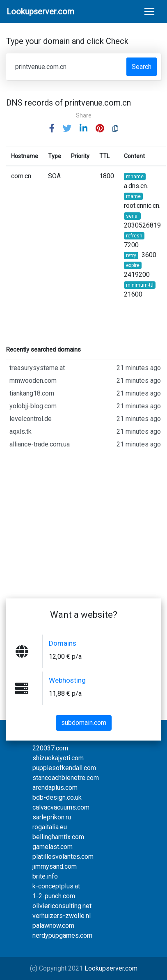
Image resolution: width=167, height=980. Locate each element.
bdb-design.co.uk (57, 797)
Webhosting (67, 680)
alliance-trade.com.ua (85, 444)
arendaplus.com (55, 788)
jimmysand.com (55, 866)
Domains (63, 643)
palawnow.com (53, 926)
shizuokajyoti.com (58, 758)
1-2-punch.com (54, 896)
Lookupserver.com (111, 968)
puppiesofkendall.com (64, 768)
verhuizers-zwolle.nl (62, 916)
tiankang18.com (85, 393)
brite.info (45, 876)
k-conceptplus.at (56, 886)
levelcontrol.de (85, 419)
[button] (52, 129)
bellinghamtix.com (58, 837)
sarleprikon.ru (52, 817)
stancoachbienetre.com (66, 778)
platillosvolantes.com (63, 857)
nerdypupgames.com (62, 935)
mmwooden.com (85, 381)
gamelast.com (53, 847)
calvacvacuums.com (61, 807)
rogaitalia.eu (50, 827)
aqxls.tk (85, 432)
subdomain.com (84, 723)
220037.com (50, 748)
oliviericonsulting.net (62, 906)
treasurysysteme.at (85, 368)
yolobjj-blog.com (85, 406)
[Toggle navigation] (149, 12)
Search (142, 67)
